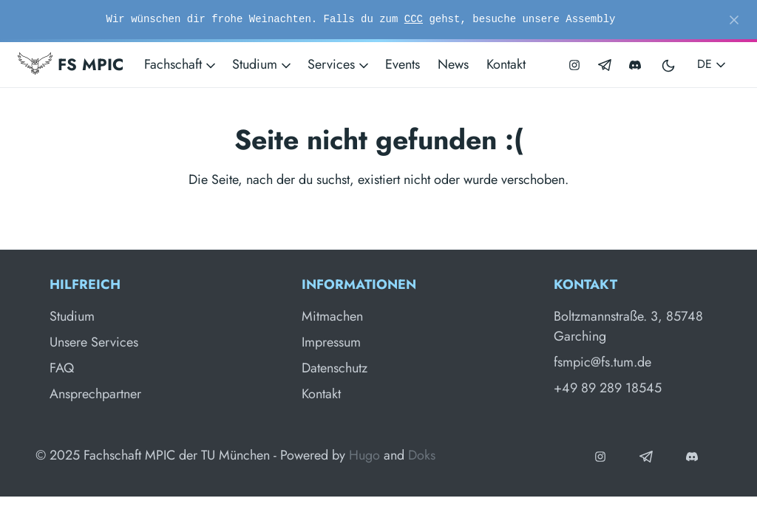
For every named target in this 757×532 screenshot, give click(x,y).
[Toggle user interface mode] (669, 65)
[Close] (734, 20)
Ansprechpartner (95, 394)
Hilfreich (85, 284)
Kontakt (506, 64)
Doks (422, 455)
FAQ (62, 368)
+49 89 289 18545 (608, 388)
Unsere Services (94, 342)
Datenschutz (335, 368)
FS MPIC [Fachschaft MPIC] (71, 64)
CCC (414, 19)
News (453, 64)
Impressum (331, 342)
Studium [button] (263, 64)
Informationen (359, 284)
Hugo (364, 455)
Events (403, 64)
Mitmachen (332, 316)
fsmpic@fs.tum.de (602, 362)
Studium (72, 316)
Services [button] (339, 64)
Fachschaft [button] (181, 64)
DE (713, 64)
